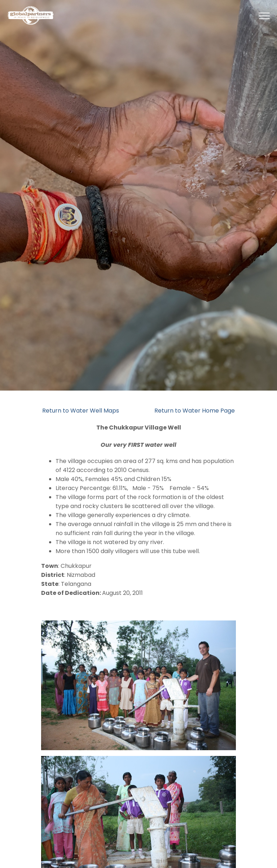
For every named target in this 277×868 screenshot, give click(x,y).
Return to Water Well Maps (81, 411)
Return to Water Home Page (195, 411)
